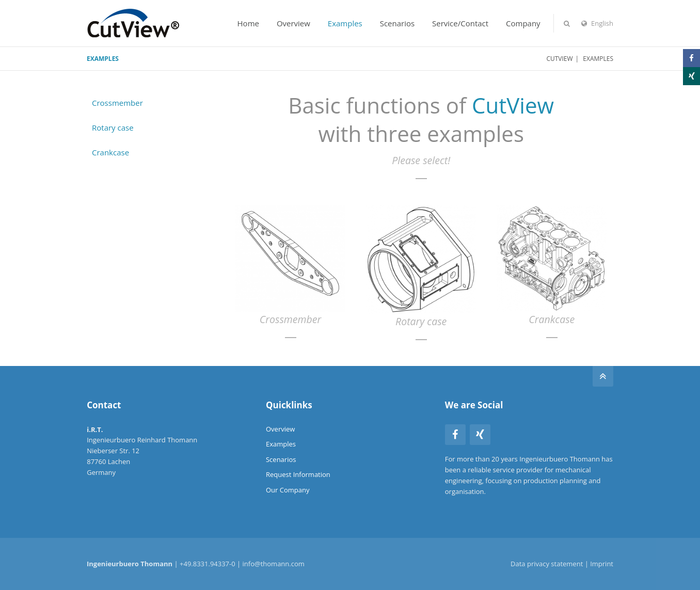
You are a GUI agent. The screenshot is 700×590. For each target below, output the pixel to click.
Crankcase (110, 152)
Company (523, 23)
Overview (293, 23)
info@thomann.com (274, 564)
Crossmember (117, 103)
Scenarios (397, 23)
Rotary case (113, 127)
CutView (559, 59)
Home (248, 23)
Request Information (298, 474)
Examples (345, 23)
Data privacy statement (547, 564)
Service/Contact (460, 23)
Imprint (602, 564)
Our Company (288, 490)
